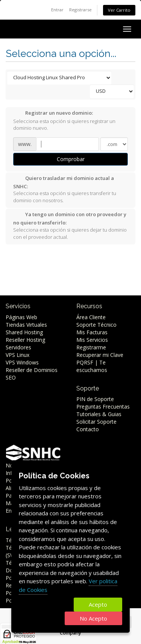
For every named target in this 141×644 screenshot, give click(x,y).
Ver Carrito (119, 10)
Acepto (98, 604)
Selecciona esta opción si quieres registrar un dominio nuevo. (64, 121)
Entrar (57, 10)
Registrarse (80, 10)
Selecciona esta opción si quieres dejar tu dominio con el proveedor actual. (70, 225)
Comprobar (71, 159)
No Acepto (93, 618)
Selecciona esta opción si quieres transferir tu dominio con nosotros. (65, 189)
